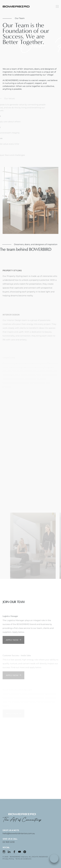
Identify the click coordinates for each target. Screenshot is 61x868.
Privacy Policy (8, 859)
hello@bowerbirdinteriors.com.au (19, 833)
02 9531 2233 (9, 842)
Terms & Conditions (23, 859)
